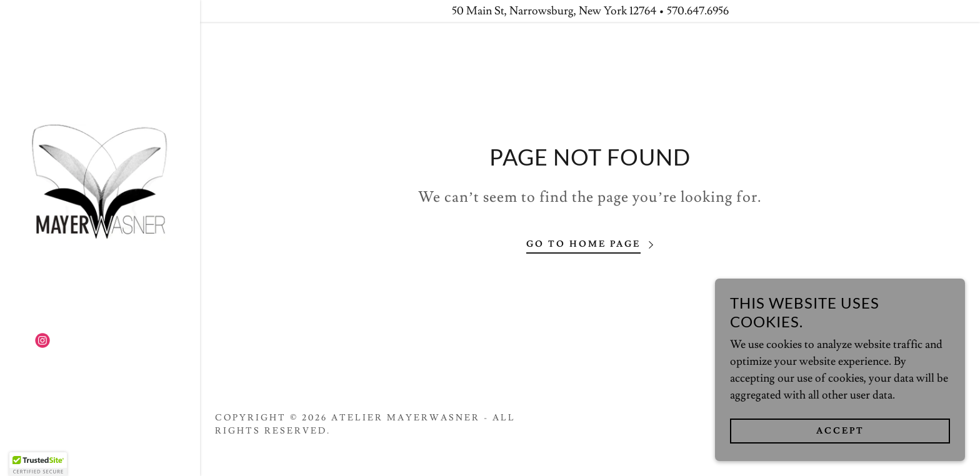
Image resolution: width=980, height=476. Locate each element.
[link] (100, 179)
